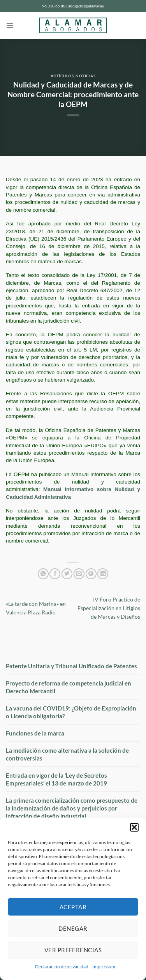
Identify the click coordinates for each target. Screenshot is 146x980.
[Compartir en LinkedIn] (103, 574)
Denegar (73, 928)
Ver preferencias (73, 950)
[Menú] (10, 26)
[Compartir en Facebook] (55, 574)
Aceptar (73, 907)
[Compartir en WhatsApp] (43, 574)
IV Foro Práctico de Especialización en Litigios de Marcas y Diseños (109, 608)
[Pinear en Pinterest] (91, 574)
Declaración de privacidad (62, 967)
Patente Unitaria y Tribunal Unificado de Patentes (71, 666)
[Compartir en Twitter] (67, 574)
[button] (134, 827)
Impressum (104, 967)
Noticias (85, 76)
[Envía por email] (79, 574)
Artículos (62, 76)
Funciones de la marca (35, 733)
